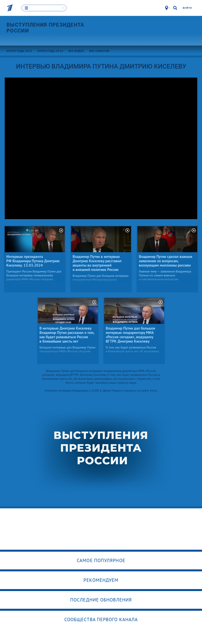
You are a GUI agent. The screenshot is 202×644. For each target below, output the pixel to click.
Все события (99, 51)
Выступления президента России (45, 28)
